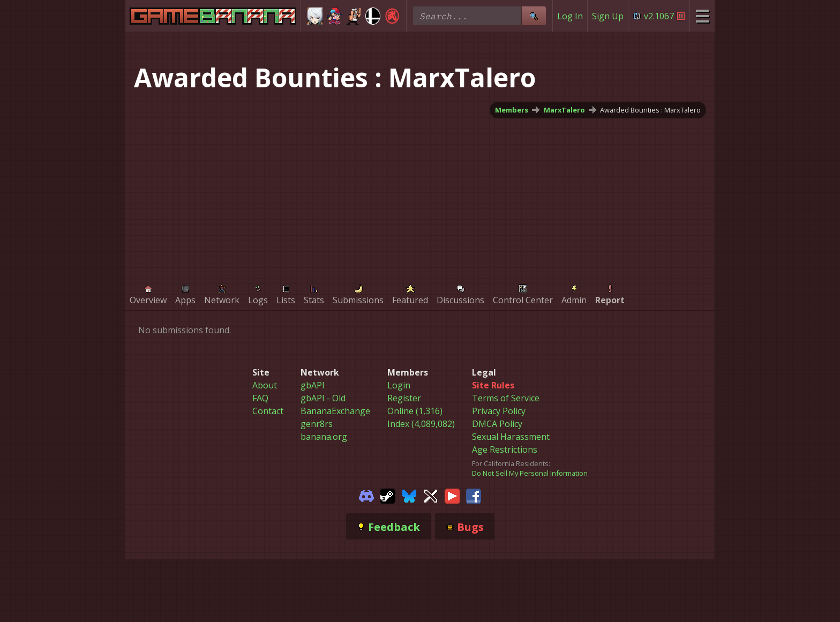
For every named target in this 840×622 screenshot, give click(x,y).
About (265, 385)
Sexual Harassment (511, 437)
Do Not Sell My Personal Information (530, 473)
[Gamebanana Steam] (388, 495)
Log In (570, 16)
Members (512, 110)
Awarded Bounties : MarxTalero (650, 110)
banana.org (324, 437)
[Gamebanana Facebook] (474, 495)
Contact (268, 411)
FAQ (260, 398)
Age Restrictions (505, 449)
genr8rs (317, 424)
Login (399, 385)
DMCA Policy (497, 424)
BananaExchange (335, 411)
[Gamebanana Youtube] (452, 495)
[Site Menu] (702, 16)
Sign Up (608, 16)
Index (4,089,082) (421, 424)
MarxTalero (564, 110)
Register (404, 398)
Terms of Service (506, 398)
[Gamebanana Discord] (366, 495)
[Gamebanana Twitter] (431, 495)
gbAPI (313, 385)
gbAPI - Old (323, 398)
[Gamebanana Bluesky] (409, 495)
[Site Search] (534, 16)
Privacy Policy (499, 411)
